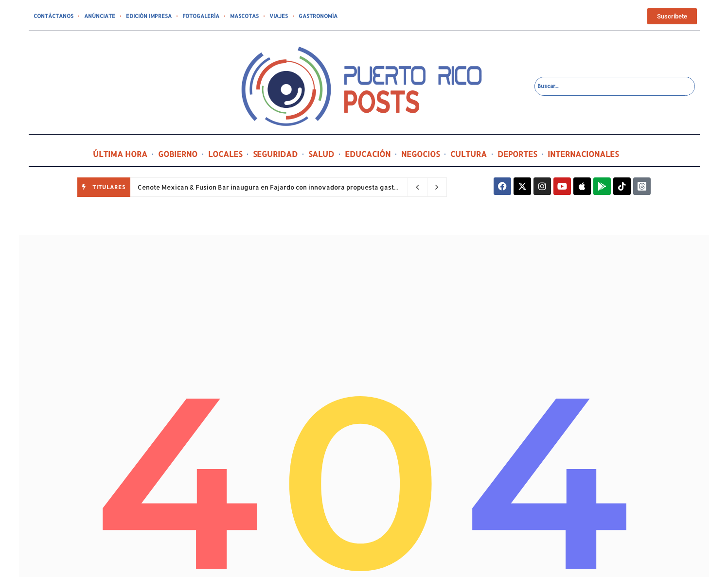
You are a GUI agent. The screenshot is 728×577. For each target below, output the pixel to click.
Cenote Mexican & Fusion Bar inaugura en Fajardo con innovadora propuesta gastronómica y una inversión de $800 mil (325, 187)
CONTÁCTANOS (53, 16)
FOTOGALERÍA (201, 16)
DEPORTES (517, 154)
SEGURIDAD (275, 154)
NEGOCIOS (420, 154)
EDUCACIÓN (368, 154)
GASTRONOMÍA (318, 16)
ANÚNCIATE (100, 16)
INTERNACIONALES (583, 154)
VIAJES (279, 16)
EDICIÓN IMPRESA (149, 16)
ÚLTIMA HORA (120, 154)
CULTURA (469, 154)
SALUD (321, 154)
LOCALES (225, 154)
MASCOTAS (244, 16)
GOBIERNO (178, 154)
